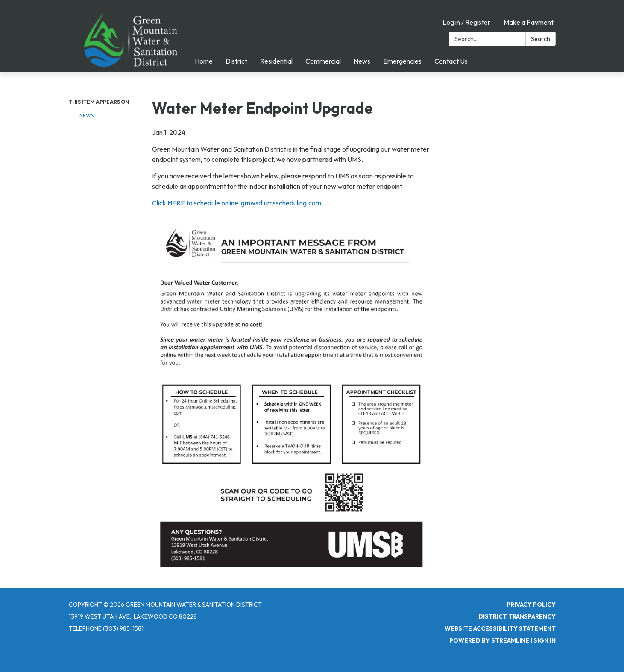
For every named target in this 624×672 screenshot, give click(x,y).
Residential (276, 61)
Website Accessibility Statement (500, 628)
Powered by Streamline (489, 640)
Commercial (323, 61)
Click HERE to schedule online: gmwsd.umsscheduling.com (237, 203)
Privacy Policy (531, 605)
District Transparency (517, 616)
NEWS (86, 115)
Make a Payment (529, 22)
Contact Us (451, 61)
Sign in (545, 640)
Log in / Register (466, 22)
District (236, 61)
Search (541, 39)
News (362, 61)
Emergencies (402, 61)
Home (204, 61)
